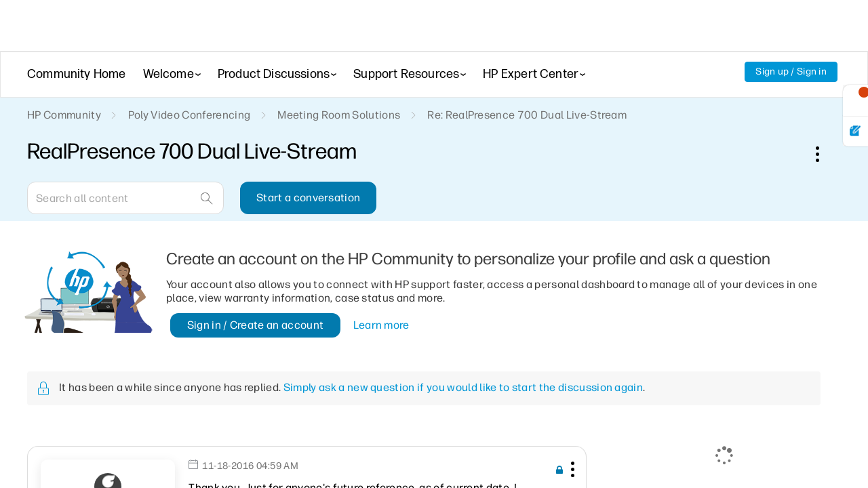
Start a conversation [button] (308, 198)
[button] (571, 472)
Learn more (381, 325)
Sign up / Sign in (791, 72)
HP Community (64, 115)
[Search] (125, 198)
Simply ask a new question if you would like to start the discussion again (463, 387)
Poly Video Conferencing (189, 115)
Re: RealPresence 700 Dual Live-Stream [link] (527, 115)
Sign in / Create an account (256, 325)
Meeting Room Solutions (339, 115)
